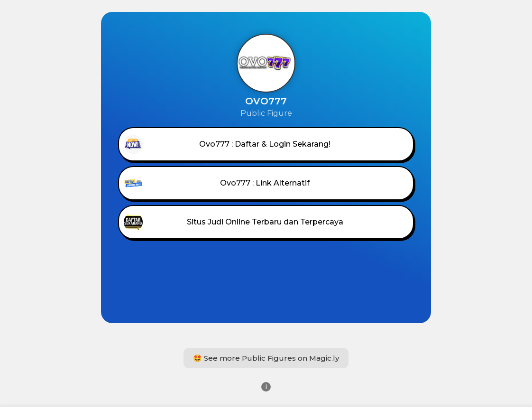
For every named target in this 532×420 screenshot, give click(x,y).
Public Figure (266, 113)
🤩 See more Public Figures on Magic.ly (266, 358)
